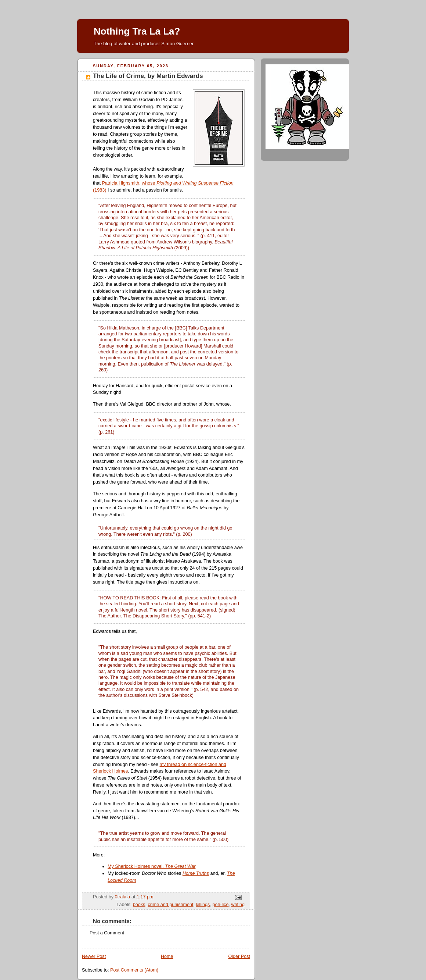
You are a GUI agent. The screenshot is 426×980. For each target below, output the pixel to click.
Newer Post (94, 956)
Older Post (239, 956)
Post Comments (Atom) (134, 970)
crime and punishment (170, 905)
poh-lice (220, 905)
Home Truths (196, 873)
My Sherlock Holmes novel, (151, 866)
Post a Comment (107, 933)
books (139, 905)
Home (167, 956)
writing (238, 905)
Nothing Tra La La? (137, 31)
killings (203, 905)
